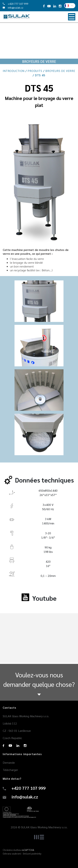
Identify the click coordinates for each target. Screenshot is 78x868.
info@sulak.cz (13, 7)
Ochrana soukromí (12, 854)
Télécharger (10, 770)
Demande (9, 762)
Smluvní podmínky (32, 854)
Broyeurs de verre (60, 71)
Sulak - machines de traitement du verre (16, 17)
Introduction (14, 71)
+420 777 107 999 (16, 4)
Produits (35, 71)
